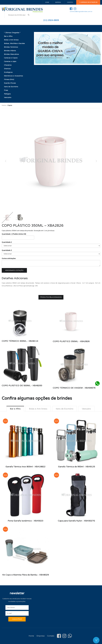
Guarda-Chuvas (10, 83)
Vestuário (8, 97)
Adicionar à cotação (14, 270)
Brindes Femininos (11, 47)
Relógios (7, 94)
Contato (70, 2)
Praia (6, 90)
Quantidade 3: (7, 250)
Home (47, 2)
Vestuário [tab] (86, 409)
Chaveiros (8, 65)
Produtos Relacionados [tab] (51, 297)
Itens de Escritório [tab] (65, 409)
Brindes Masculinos (11, 54)
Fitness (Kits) (9, 79)
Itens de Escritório (11, 87)
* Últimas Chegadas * (12, 33)
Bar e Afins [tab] (15, 409)
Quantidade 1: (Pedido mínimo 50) (14, 234)
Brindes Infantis (10, 51)
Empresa (58, 2)
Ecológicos (8, 72)
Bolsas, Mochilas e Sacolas (14, 43)
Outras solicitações (9, 259)
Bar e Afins (8, 36)
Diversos (7, 69)
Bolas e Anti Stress (11, 40)
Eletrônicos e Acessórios (14, 76)
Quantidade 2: (7, 242)
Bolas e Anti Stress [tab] (38, 409)
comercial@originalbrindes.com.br (81, 12)
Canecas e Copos (11, 58)
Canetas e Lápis (10, 61)
